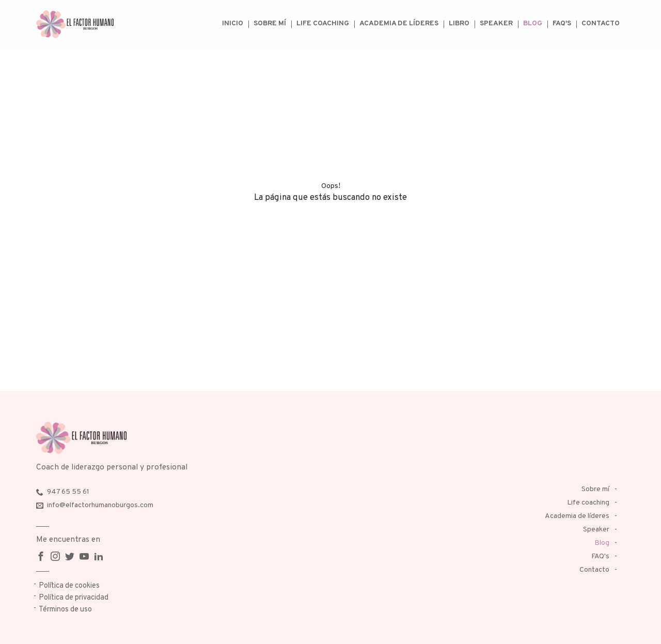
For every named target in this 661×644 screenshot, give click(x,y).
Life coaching (323, 23)
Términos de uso (65, 610)
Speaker (496, 23)
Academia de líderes (399, 23)
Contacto (601, 23)
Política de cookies (69, 586)
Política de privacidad (74, 598)
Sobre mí (270, 23)
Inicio (233, 23)
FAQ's (562, 23)
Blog (533, 23)
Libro (459, 23)
